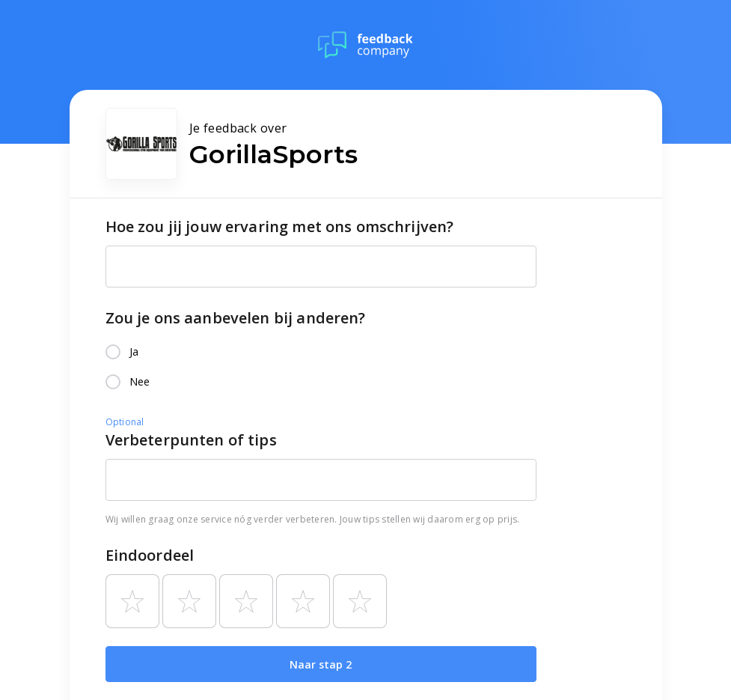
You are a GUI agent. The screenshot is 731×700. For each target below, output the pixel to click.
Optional (125, 422)
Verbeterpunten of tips (191, 440)
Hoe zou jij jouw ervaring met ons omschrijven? (280, 226)
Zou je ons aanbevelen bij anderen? (236, 318)
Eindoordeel (150, 555)
